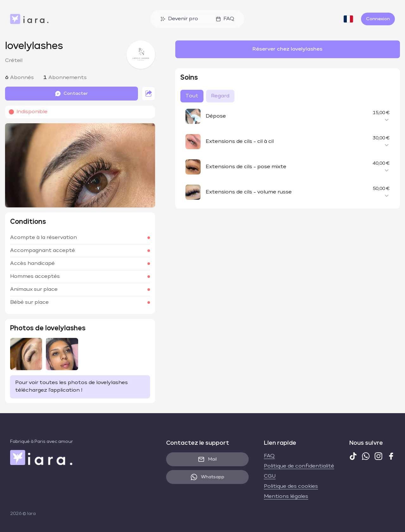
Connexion (378, 19)
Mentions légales (286, 497)
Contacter (71, 94)
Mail (207, 459)
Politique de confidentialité (299, 466)
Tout (192, 96)
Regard (220, 96)
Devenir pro (179, 19)
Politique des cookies (291, 486)
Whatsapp (208, 477)
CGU (270, 476)
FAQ (225, 19)
